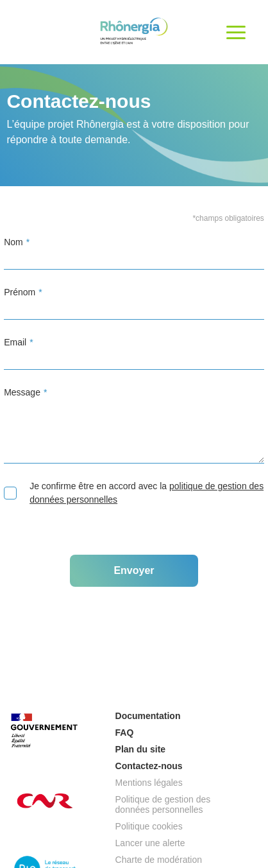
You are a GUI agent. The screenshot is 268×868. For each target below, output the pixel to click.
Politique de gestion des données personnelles (163, 804)
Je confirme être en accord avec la (134, 493)
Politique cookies (149, 826)
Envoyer (134, 570)
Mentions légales (149, 783)
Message (22, 392)
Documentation (148, 716)
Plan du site (141, 749)
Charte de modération (159, 860)
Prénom (20, 292)
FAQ (125, 733)
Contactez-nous (149, 766)
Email (15, 342)
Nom (13, 242)
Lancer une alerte (150, 843)
